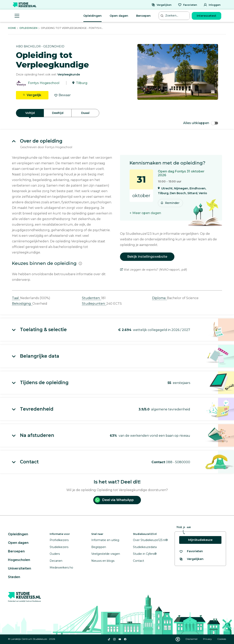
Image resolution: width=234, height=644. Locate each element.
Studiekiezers (59, 547)
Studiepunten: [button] (94, 304)
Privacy (208, 639)
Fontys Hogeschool (44, 83)
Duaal (85, 113)
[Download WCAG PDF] (178, 639)
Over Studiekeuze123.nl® (150, 540)
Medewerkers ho (61, 568)
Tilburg (82, 83)
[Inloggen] (212, 5)
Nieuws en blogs (103, 561)
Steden (14, 577)
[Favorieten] (187, 5)
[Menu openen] (17, 16)
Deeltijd (58, 113)
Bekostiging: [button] (22, 304)
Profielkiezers (59, 540)
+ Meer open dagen (145, 213)
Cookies (222, 639)
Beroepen (143, 16)
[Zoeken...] (175, 16)
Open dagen (119, 16)
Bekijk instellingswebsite (147, 257)
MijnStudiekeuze (200, 540)
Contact (139, 561)
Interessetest (206, 16)
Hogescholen (19, 560)
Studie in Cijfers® (145, 554)
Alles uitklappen (201, 123)
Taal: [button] (16, 298)
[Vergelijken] (161, 5)
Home (12, 28)
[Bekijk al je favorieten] (191, 551)
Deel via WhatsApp (114, 500)
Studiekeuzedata (145, 547)
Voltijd (30, 113)
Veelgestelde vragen (106, 554)
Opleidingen (92, 16)
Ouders (55, 554)
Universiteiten (20, 568)
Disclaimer (192, 639)
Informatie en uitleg (105, 540)
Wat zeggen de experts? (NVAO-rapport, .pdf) (153, 270)
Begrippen (99, 547)
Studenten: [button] (91, 298)
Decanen (56, 561)
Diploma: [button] (159, 298)
